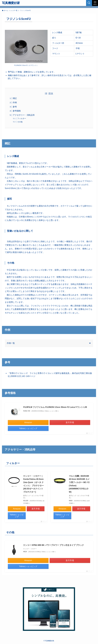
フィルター (22, 118)
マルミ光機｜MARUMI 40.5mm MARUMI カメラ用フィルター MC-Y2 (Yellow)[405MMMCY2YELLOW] (79, 484)
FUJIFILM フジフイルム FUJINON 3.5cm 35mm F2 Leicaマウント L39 (55, 407)
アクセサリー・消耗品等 (24, 115)
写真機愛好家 (11, 3)
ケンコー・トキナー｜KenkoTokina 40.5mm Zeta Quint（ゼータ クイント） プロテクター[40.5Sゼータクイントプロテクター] (33, 484)
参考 (15, 107)
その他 (20, 122)
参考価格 (17, 111)
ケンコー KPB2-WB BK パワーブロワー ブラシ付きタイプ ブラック (54, 545)
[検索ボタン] (89, 3)
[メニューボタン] (95, 3)
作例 (15, 102)
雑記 (15, 98)
